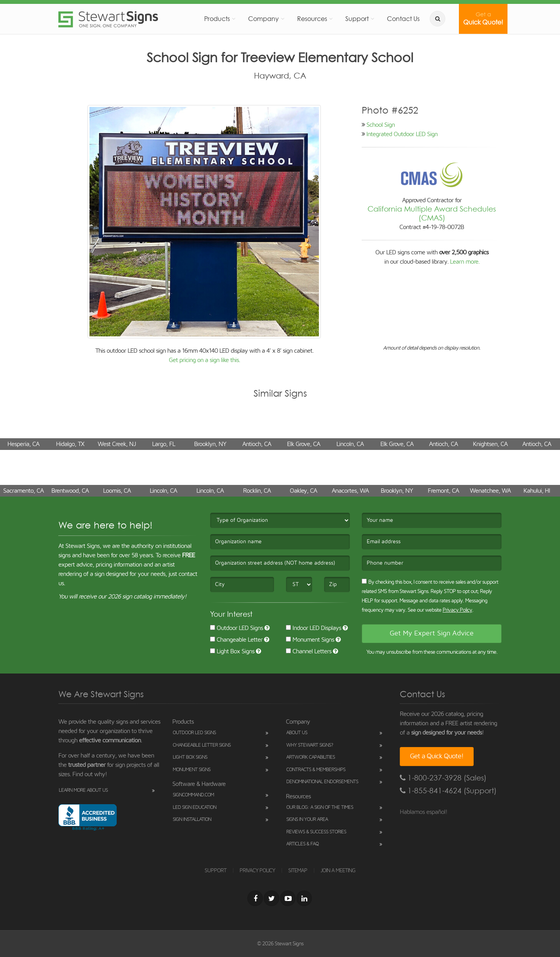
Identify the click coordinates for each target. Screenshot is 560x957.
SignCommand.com (193, 795)
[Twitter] (271, 898)
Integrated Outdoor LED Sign (402, 134)
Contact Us (403, 19)
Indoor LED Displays (313, 628)
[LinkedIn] (304, 898)
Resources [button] (312, 19)
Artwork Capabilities (311, 757)
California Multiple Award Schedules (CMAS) (432, 213)
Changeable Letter (236, 640)
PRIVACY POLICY (257, 871)
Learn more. (465, 262)
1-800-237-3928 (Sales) (443, 778)
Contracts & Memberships (316, 770)
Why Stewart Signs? (310, 745)
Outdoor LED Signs (236, 628)
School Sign (381, 125)
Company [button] (263, 19)
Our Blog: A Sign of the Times (320, 807)
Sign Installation (192, 820)
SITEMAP (298, 871)
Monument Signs (310, 640)
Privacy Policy (457, 610)
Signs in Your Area (307, 820)
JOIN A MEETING (338, 871)
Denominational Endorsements (322, 782)
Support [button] (357, 19)
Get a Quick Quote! (437, 756)
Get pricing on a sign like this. (204, 360)
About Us (297, 733)
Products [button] (217, 19)
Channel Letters (309, 651)
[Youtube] (288, 898)
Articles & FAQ (302, 844)
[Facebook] (255, 898)
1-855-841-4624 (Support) (448, 791)
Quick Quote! (483, 19)
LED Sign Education (194, 807)
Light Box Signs (232, 651)
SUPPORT (215, 871)
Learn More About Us (83, 790)
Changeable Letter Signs (202, 745)
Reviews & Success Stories (316, 832)
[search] (437, 19)
